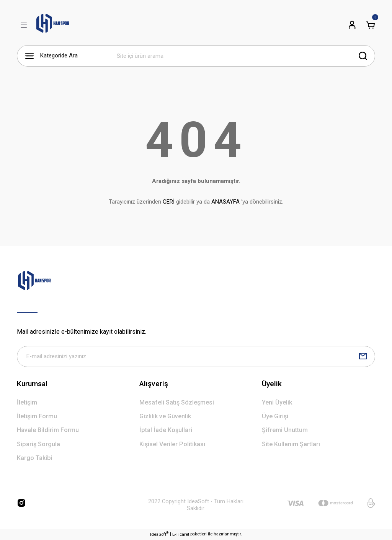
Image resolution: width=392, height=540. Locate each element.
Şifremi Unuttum (285, 431)
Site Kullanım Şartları (291, 445)
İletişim (27, 403)
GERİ (169, 202)
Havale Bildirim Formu (48, 431)
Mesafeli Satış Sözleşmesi (177, 403)
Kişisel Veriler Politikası (172, 445)
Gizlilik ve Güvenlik (165, 417)
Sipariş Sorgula (38, 445)
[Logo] (53, 25)
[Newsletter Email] (196, 357)
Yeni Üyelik (277, 403)
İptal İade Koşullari (166, 431)
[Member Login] (352, 25)
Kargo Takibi (35, 458)
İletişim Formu (37, 417)
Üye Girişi (275, 417)
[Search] (242, 56)
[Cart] (371, 25)
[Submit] (363, 357)
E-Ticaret (181, 535)
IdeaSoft (159, 534)
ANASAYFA (225, 202)
